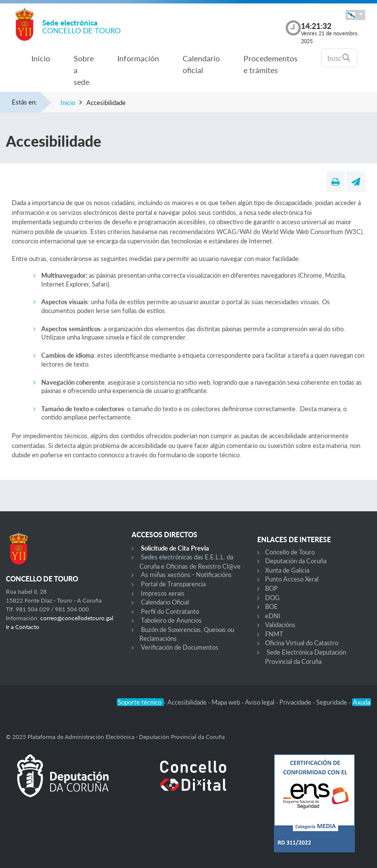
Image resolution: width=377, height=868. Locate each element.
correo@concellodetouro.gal (77, 618)
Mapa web (227, 702)
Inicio (41, 58)
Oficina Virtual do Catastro (302, 643)
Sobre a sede (84, 70)
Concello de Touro (290, 552)
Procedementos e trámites (270, 64)
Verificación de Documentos (180, 647)
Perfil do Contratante (170, 611)
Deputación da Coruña (296, 561)
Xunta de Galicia (287, 570)
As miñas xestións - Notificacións (186, 575)
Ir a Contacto (23, 627)
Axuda (362, 702)
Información (138, 58)
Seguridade (332, 702)
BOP (271, 588)
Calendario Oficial (165, 602)
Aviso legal (260, 702)
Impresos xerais (163, 593)
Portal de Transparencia (173, 584)
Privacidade (296, 702)
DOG (272, 598)
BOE (271, 606)
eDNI (273, 616)
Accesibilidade (188, 702)
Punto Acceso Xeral (292, 579)
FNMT (274, 634)
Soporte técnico (140, 702)
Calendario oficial (201, 64)
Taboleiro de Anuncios (171, 620)
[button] (355, 15)
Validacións (280, 625)
